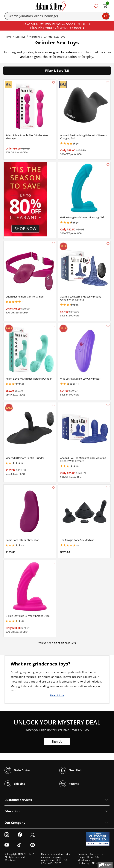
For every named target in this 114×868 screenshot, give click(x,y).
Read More (57, 695)
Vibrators (35, 37)
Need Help (71, 770)
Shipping (15, 784)
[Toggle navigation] (6, 6)
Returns (69, 784)
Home (8, 37)
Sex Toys (20, 37)
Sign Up (57, 742)
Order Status (17, 770)
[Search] (57, 16)
